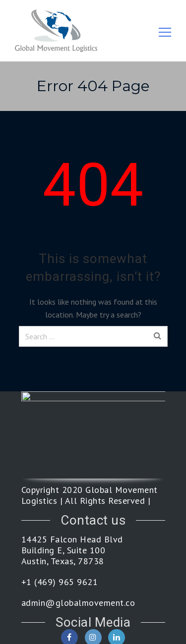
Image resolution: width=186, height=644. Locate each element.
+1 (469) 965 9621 (60, 582)
